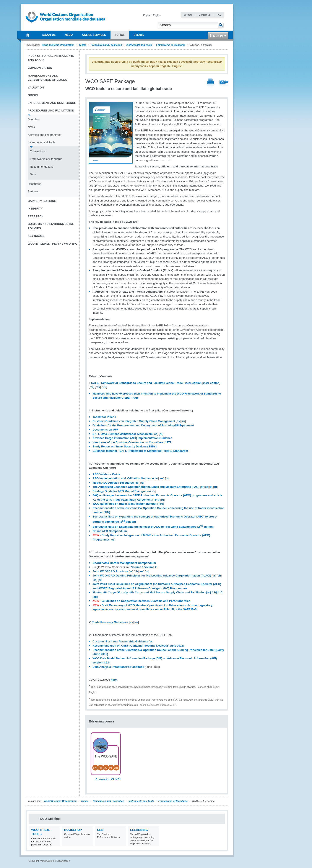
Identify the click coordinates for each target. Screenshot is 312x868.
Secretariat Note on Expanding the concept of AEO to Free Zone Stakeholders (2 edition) (153, 527)
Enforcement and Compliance (52, 103)
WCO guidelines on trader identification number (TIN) (128, 504)
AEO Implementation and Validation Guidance (123, 478)
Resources (34, 184)
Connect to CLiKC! (108, 779)
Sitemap (188, 15)
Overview (34, 119)
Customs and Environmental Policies (51, 226)
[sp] (95, 597)
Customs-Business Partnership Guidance (120, 641)
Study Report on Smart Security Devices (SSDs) (124, 446)
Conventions (38, 151)
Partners (33, 191)
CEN (100, 830)
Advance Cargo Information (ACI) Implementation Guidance (132, 438)
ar (92, 387)
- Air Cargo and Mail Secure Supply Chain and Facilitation (149, 592)
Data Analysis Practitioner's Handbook (118, 667)
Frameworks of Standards (171, 45)
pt (211, 487)
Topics (83, 45)
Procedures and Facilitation (106, 45)
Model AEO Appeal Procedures (113, 483)
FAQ (219, 15)
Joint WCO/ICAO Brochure (110, 571)
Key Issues (36, 236)
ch (136, 571)
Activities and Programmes (45, 135)
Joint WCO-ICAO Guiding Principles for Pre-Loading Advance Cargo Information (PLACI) (152, 576)
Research (36, 216)
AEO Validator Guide (106, 474)
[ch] (214, 592)
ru (105, 387)
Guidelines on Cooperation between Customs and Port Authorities (146, 601)
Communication (40, 68)
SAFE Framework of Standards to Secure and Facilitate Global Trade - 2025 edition (146, 383)
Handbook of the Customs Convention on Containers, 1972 (132, 442)
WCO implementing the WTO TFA (52, 244)
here (114, 680)
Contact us (205, 15)
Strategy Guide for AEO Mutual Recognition (122, 491)
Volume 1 (137, 567)
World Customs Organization (58, 45)
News (31, 127)
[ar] (209, 592)
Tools (33, 174)
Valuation (36, 88)
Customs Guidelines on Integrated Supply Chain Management (134, 421)
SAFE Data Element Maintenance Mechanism (123, 434)
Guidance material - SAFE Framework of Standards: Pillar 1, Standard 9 (140, 451)
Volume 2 (150, 567)
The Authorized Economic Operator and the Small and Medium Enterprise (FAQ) (146, 487)
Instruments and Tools (139, 45)
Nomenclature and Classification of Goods (47, 78)
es (98, 387)
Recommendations (42, 167)
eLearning (139, 830)
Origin (33, 95)
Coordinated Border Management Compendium (124, 563)
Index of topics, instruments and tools (51, 58)
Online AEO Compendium (110, 531)
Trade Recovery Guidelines (110, 622)
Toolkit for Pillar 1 (104, 417)
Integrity (35, 209)
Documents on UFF (105, 430)
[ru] (220, 592)
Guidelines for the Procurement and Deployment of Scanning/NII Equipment (143, 425)
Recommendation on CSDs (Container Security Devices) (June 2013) (138, 646)
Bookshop (73, 830)
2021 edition (211, 383)
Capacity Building (42, 201)
